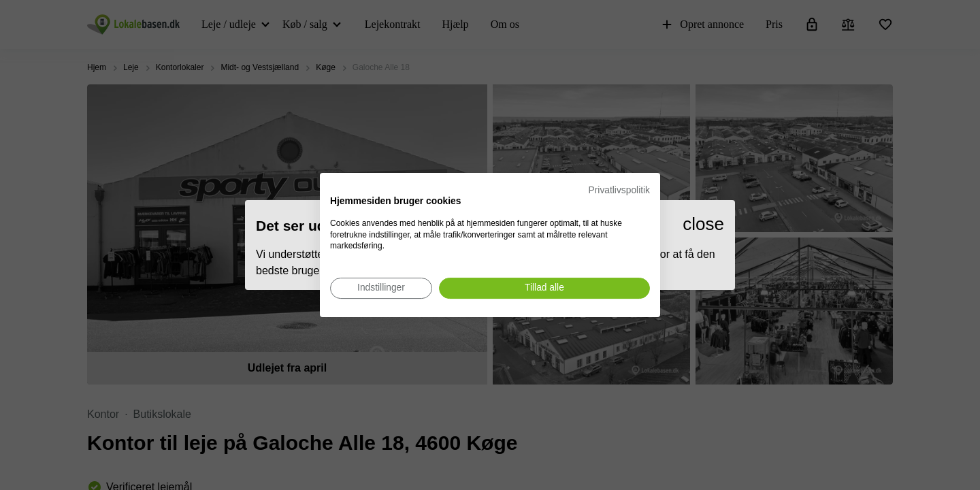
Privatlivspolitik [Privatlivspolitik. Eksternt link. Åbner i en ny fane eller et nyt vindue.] (619, 190)
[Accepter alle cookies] (544, 288)
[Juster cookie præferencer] (381, 288)
